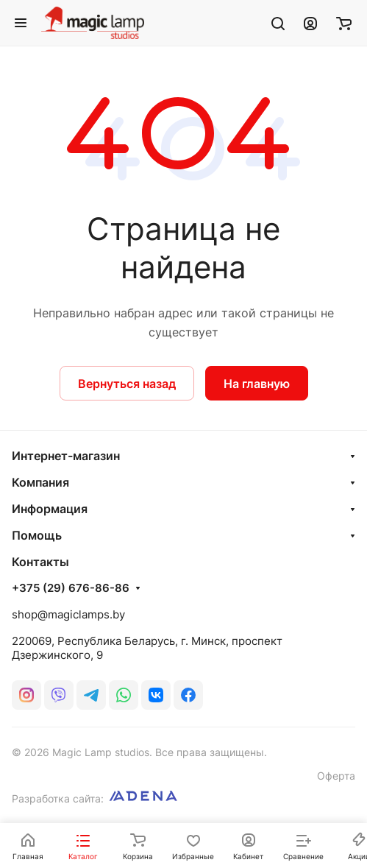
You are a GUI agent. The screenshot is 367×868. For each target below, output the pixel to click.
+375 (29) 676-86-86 (71, 588)
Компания (40, 482)
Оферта (336, 776)
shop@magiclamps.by (68, 614)
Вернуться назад (127, 384)
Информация (50, 509)
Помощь (37, 535)
